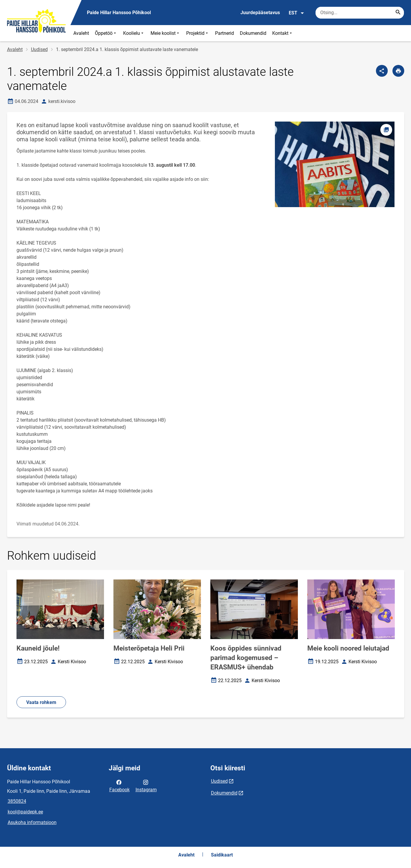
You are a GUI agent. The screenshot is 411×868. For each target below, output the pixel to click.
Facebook (119, 785)
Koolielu (134, 33)
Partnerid (225, 33)
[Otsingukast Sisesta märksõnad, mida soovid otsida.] (360, 13)
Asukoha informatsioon (32, 822)
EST (297, 13)
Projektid (198, 33)
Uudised (39, 49)
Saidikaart (222, 855)
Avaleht (81, 33)
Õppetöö (106, 33)
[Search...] (398, 13)
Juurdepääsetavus (260, 13)
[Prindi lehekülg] (398, 71)
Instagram (146, 785)
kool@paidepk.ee (25, 812)
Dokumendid (253, 33)
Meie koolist (165, 33)
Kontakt (283, 33)
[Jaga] (382, 71)
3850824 (17, 801)
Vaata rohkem (41, 702)
